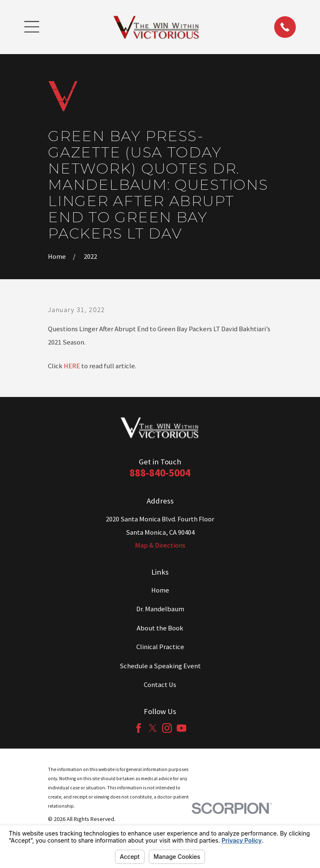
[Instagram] (167, 728)
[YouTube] (181, 728)
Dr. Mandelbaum (160, 609)
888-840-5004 (160, 473)
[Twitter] (153, 728)
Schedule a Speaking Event (160, 666)
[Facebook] (139, 728)
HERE (72, 366)
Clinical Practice (160, 647)
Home (160, 590)
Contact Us (160, 685)
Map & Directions (160, 545)
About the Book (160, 628)
